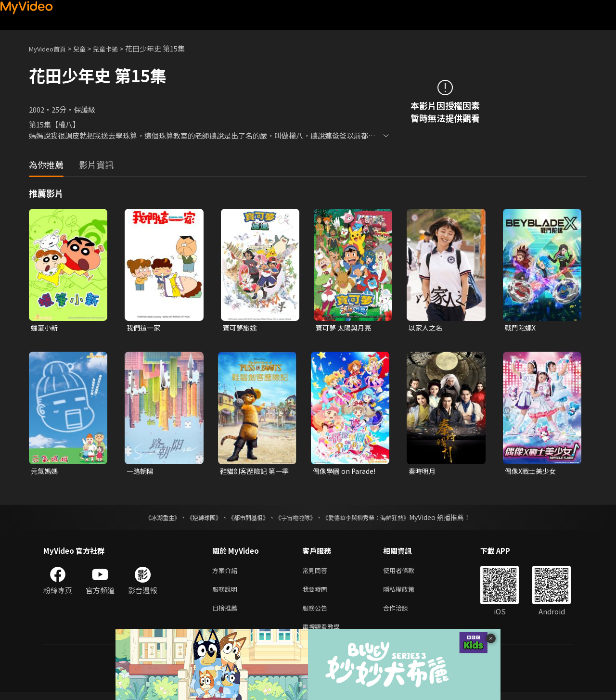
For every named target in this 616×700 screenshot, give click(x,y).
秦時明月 (423, 472)
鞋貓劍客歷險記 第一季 (253, 472)
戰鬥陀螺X (521, 328)
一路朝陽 (141, 472)
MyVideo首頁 (51, 48)
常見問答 (317, 573)
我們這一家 (145, 328)
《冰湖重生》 (146, 519)
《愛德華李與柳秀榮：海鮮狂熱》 (378, 519)
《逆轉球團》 (193, 519)
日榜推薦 (227, 613)
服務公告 (317, 613)
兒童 (87, 48)
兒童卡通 (116, 48)
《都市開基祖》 (244, 519)
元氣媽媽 (45, 472)
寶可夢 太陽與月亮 (345, 328)
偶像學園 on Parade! (346, 472)
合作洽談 (403, 613)
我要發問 (317, 593)
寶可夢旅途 (241, 328)
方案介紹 (227, 573)
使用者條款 (407, 573)
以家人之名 (427, 328)
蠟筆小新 (45, 328)
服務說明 (227, 593)
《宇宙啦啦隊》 (297, 519)
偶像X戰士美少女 (532, 472)
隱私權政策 (407, 593)
